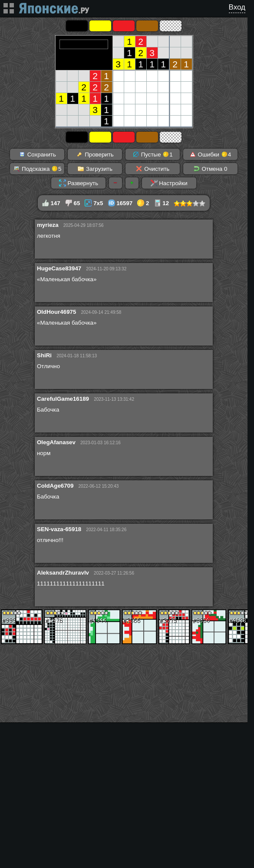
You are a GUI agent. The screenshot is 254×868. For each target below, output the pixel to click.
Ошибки (210, 154)
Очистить (152, 169)
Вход (237, 7)
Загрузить (95, 169)
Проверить (95, 154)
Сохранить (37, 154)
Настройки (169, 183)
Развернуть (79, 183)
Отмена (210, 169)
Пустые (153, 154)
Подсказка (37, 169)
